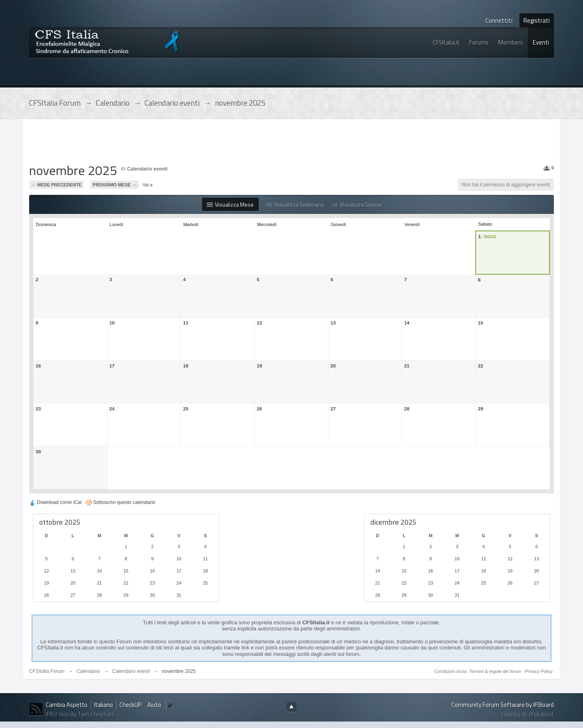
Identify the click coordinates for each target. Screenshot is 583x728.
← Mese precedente (56, 185)
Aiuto (155, 705)
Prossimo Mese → (115, 185)
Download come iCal (55, 502)
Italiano (103, 705)
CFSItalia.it (446, 42)
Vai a (147, 185)
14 (407, 323)
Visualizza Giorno (356, 204)
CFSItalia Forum (47, 671)
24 (112, 409)
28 (407, 409)
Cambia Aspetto (67, 705)
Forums (479, 42)
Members (511, 42)
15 (480, 323)
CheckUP (130, 705)
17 (112, 366)
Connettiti (499, 20)
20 (333, 366)
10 (112, 323)
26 (259, 409)
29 (480, 409)
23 (38, 409)
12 (259, 323)
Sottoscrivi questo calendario (120, 502)
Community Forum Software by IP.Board (503, 705)
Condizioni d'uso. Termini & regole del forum (479, 671)
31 (179, 595)
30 (38, 452)
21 (407, 366)
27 (333, 409)
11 (186, 323)
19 (259, 366)
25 (186, 409)
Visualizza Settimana (295, 204)
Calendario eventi (147, 169)
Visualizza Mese (230, 204)
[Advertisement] (177, 143)
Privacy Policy (539, 671)
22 (480, 366)
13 (333, 323)
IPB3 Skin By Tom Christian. (80, 714)
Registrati (537, 20)
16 (38, 366)
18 (186, 366)
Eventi (541, 42)
